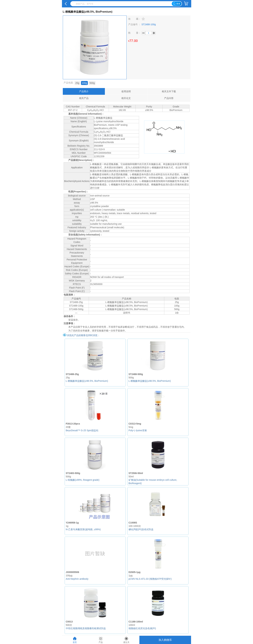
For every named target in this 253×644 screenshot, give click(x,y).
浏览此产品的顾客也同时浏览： (83, 335)
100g (84, 83)
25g (77, 83)
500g (92, 83)
